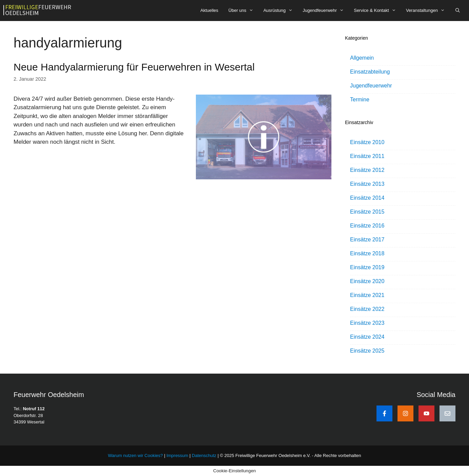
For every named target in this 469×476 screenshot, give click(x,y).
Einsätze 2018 (367, 253)
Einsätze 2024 (367, 337)
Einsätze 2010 (367, 142)
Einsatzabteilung (370, 72)
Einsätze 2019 (367, 267)
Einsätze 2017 (367, 240)
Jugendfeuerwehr (326, 11)
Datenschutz (204, 455)
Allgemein (362, 58)
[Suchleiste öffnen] (458, 11)
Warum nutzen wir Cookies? (135, 455)
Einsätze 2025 (367, 351)
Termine (360, 100)
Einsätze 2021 (367, 295)
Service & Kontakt (377, 11)
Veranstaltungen (428, 11)
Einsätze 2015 (367, 212)
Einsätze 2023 (367, 323)
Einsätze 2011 (367, 156)
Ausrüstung (280, 11)
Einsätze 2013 (367, 184)
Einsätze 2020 (367, 281)
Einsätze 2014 (367, 198)
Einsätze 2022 (367, 309)
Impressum (178, 455)
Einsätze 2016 (367, 226)
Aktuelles (209, 10)
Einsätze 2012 (367, 170)
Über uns (243, 11)
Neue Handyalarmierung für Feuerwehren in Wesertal (134, 67)
